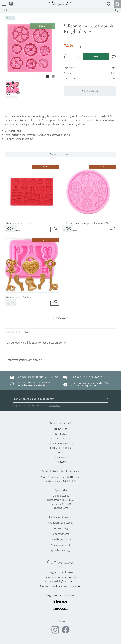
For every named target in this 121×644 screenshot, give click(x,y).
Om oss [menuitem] (61, 453)
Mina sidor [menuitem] (11, 4)
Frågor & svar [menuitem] (60, 462)
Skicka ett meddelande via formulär (60, 586)
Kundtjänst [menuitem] (60, 429)
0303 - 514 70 (69, 481)
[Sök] (117, 10)
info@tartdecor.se (67, 582)
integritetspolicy (55, 406)
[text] (69, 46)
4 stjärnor (17, 332)
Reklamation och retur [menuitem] (61, 443)
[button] (4, 5)
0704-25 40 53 (69, 578)
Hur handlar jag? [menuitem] (61, 439)
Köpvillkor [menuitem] (61, 434)
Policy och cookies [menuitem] (60, 448)
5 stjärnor (19, 332)
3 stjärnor (14, 332)
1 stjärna (8, 332)
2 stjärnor (11, 332)
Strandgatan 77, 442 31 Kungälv (64, 477)
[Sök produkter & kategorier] (57, 10)
